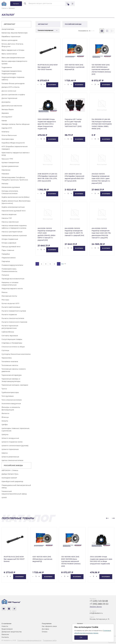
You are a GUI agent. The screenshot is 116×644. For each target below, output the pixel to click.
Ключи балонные (9, 135)
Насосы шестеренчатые (12, 232)
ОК (81, 637)
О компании (6, 624)
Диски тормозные (9, 98)
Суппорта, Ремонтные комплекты (16, 354)
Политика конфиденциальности (29, 640)
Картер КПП (7, 128)
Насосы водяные (9, 214)
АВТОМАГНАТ (10, 24)
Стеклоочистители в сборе (13, 347)
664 (62, 264)
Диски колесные (9, 91)
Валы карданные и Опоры (13, 50)
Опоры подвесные (10, 239)
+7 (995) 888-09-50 (99, 604)
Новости (5, 626)
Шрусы (5, 453)
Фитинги (5, 413)
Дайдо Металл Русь (10, 474)
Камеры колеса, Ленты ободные (16, 124)
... (59, 264)
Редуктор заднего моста (12, 288)
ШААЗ (4, 497)
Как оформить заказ (49, 626)
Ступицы (5, 350)
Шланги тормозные (10, 449)
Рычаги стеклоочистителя (13, 318)
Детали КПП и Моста (10, 87)
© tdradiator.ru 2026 (9, 640)
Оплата (45, 632)
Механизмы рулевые (11, 187)
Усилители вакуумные (11, 404)
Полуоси (5, 275)
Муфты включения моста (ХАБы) (16, 197)
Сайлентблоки (8, 332)
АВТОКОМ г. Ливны (10, 470)
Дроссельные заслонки (12, 106)
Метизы (5, 184)
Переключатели (9, 258)
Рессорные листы (9, 296)
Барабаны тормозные (11, 36)
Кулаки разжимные (10, 166)
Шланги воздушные (10, 438)
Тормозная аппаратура (11, 375)
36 (94, 31)
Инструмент (7, 117)
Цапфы (5, 424)
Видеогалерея (7, 629)
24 (92, 31)
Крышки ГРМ (7, 159)
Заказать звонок (96, 607)
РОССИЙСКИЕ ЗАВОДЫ (13, 465)
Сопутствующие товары (12, 339)
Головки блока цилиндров (13, 83)
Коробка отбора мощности (13, 143)
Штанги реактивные (10, 457)
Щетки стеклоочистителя (12, 460)
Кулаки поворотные (10, 162)
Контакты (5, 637)
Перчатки (6, 261)
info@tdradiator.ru (96, 613)
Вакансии (5, 634)
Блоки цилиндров (9, 40)
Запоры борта (8, 109)
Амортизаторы (8, 29)
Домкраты (6, 102)
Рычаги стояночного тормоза (14, 322)
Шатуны (5, 434)
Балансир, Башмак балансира (14, 33)
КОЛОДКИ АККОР (9, 478)
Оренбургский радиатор (12, 481)
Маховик (5, 174)
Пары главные (8, 250)
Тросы (4, 389)
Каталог (80, 624)
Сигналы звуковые (10, 336)
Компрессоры (8, 139)
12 (90, 31)
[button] (107, 518)
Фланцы (5, 417)
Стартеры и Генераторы (12, 343)
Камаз (4, 121)
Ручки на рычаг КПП (10, 303)
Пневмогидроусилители (12, 265)
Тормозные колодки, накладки (15, 385)
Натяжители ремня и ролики (14, 235)
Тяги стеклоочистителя (12, 400)
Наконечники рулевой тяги (14, 211)
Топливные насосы (10, 365)
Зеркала (5, 113)
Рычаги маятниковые (11, 307)
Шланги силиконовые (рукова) (15, 446)
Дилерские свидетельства (12, 632)
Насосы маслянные (10, 222)
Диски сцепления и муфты (13, 95)
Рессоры (5, 300)
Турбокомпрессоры (10, 392)
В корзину (52, 85)
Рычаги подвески (9, 315)
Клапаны (5, 132)
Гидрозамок (7, 67)
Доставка (45, 629)
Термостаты (7, 358)
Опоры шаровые (9, 243)
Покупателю (47, 624)
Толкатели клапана (10, 361)
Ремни (4, 292)
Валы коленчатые (9, 54)
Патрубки (6, 254)
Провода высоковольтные (13, 279)
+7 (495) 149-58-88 (99, 601)
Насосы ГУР (7, 218)
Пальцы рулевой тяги (11, 247)
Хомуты (5, 421)
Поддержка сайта (50, 640)
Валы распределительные (13, 58)
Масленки (6, 170)
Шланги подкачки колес (12, 442)
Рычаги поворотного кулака (14, 311)
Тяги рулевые (8, 396)
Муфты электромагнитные (13, 207)
